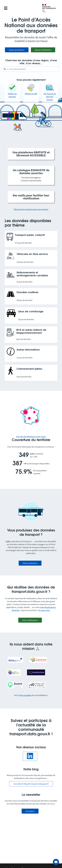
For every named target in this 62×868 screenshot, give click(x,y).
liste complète (25, 695)
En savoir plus (44, 610)
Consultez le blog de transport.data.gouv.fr (31, 784)
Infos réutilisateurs (30, 620)
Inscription (30, 811)
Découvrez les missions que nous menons (31, 209)
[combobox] (31, 69)
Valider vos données (12, 90)
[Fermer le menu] (21, 8)
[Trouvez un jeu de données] (31, 69)
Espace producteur (17, 50)
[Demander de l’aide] (56, 862)
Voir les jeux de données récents (50, 92)
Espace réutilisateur (43, 50)
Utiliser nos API (31, 89)
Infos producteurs (30, 563)
